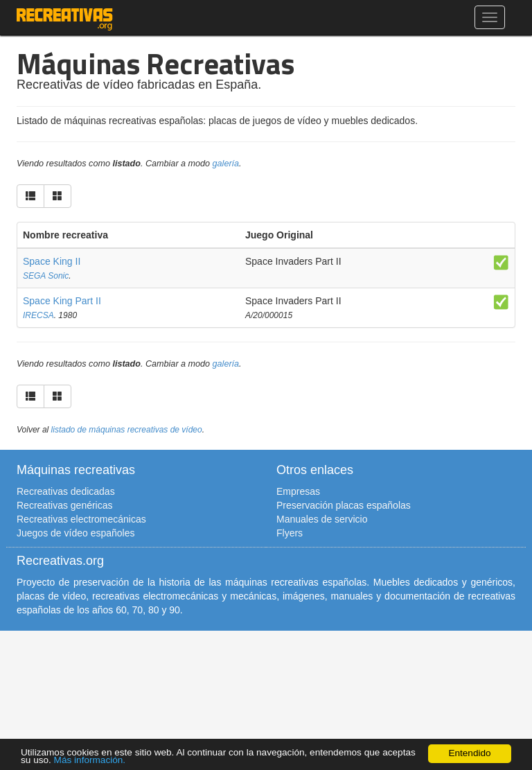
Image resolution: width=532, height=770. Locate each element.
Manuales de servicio (322, 519)
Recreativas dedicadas (66, 491)
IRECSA (38, 315)
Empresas (298, 491)
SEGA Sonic (46, 276)
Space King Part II (62, 301)
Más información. (90, 760)
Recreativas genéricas (65, 505)
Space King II (52, 261)
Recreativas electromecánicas (81, 519)
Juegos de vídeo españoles (76, 533)
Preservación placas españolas (344, 505)
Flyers (290, 533)
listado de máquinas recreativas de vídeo (127, 430)
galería (226, 164)
